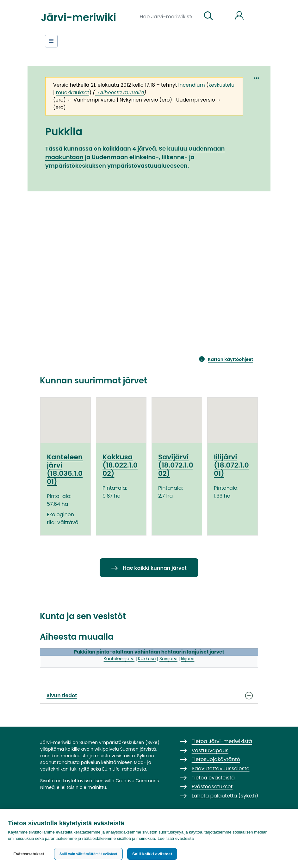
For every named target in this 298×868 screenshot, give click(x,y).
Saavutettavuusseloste (221, 769)
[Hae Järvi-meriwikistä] (168, 16)
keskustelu (221, 85)
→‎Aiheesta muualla (120, 93)
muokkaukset (73, 93)
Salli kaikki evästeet (152, 854)
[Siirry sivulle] (208, 16)
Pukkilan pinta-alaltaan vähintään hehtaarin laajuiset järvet (149, 652)
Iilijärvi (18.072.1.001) (231, 465)
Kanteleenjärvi (119, 659)
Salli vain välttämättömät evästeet (88, 854)
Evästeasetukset (29, 854)
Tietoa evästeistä (213, 778)
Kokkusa (147, 659)
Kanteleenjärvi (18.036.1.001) (65, 469)
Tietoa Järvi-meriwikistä (222, 741)
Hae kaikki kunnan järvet (155, 568)
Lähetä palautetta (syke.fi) (225, 796)
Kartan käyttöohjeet (230, 359)
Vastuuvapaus (210, 750)
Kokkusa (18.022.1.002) (120, 465)
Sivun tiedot (149, 696)
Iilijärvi (188, 659)
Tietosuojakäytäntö (216, 759)
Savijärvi (168, 659)
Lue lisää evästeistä (176, 838)
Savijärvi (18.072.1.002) (176, 465)
